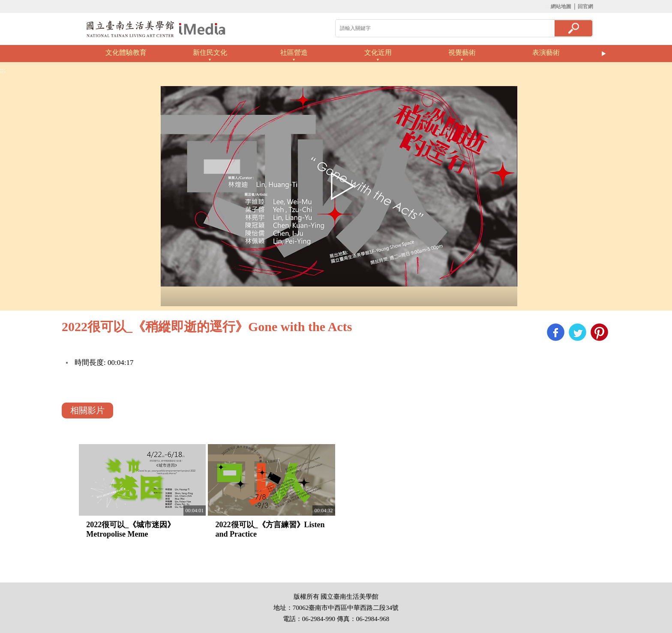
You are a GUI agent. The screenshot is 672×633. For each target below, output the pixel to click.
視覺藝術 (462, 52)
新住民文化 (210, 52)
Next (604, 54)
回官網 (585, 6)
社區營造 (294, 52)
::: (547, 6)
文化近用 (378, 52)
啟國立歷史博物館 (156, 29)
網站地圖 (561, 6)
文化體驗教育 (126, 52)
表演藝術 (546, 52)
